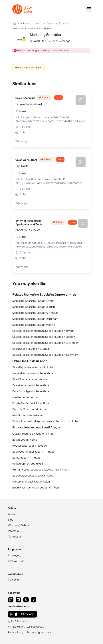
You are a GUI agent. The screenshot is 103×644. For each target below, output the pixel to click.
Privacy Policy (16, 633)
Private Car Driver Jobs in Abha (31, 403)
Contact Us (15, 537)
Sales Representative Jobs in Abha (33, 367)
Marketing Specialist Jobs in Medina (34, 325)
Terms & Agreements (39, 633)
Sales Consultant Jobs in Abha (31, 385)
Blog (11, 520)
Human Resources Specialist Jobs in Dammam (40, 470)
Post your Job (16, 561)
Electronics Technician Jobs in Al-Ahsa (36, 488)
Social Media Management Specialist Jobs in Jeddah (44, 337)
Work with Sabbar (19, 525)
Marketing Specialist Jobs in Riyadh (33, 301)
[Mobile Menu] (89, 9)
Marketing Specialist (58, 24)
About (12, 514)
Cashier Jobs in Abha (25, 397)
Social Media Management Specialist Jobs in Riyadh (43, 331)
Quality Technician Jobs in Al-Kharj (33, 434)
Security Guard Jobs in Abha (29, 409)
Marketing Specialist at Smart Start (33, 29)
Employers (14, 556)
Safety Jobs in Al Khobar (27, 458)
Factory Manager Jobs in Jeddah (32, 482)
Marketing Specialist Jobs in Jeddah (34, 307)
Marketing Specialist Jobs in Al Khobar (35, 313)
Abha (38, 24)
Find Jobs (14, 580)
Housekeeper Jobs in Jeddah (30, 446)
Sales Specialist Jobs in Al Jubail (31, 349)
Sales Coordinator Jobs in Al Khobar (34, 452)
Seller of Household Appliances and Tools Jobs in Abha (45, 421)
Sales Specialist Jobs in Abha (30, 379)
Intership (13, 531)
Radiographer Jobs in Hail (28, 464)
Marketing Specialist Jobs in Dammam (35, 319)
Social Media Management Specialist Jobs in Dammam (45, 355)
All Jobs (25, 24)
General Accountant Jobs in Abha (33, 373)
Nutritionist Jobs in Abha (27, 415)
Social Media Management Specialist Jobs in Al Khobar (45, 343)
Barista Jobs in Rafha (25, 440)
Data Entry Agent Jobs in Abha (31, 391)
